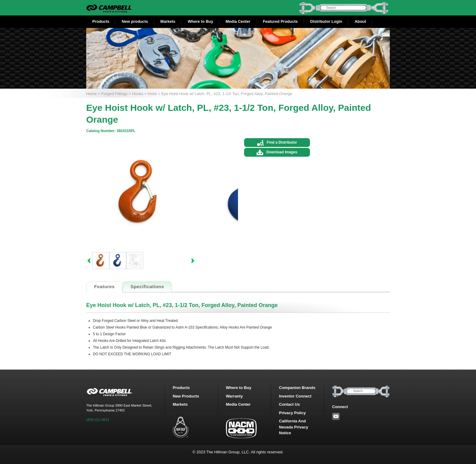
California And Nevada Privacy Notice (294, 427)
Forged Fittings (115, 94)
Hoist (152, 94)
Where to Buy (200, 21)
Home (92, 94)
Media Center (238, 21)
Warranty (234, 396)
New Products (186, 396)
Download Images (282, 152)
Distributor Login (326, 21)
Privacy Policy (292, 413)
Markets (168, 21)
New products (135, 21)
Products (101, 21)
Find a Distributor (282, 142)
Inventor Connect (295, 396)
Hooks (138, 94)
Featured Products (280, 21)
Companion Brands (297, 388)
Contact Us (289, 404)
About (360, 21)
